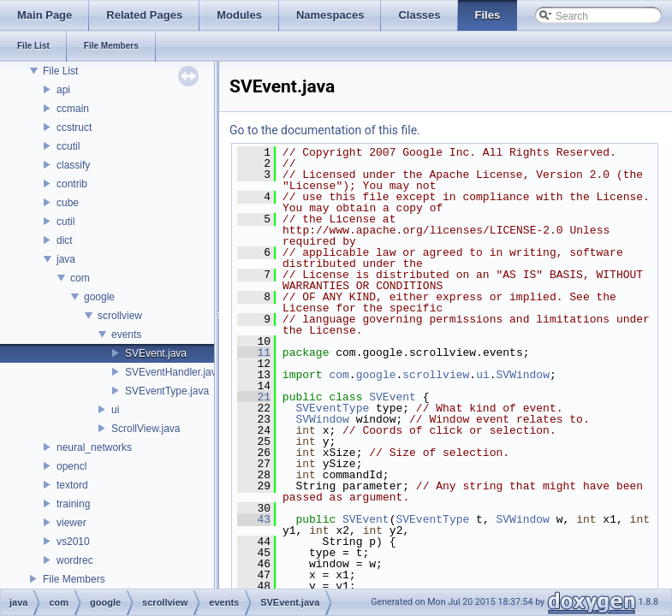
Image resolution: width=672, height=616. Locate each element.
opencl (71, 466)
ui (115, 410)
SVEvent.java (156, 353)
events (126, 335)
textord (72, 485)
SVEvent (392, 397)
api (63, 90)
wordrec (75, 560)
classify (73, 165)
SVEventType (332, 408)
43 (254, 519)
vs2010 (73, 542)
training (73, 504)
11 (254, 352)
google (99, 297)
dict (65, 240)
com (80, 278)
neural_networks (94, 447)
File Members (74, 579)
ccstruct (74, 127)
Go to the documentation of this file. (325, 130)
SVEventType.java (167, 391)
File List (60, 71)
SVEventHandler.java (173, 372)
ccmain (73, 109)
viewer (71, 523)
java (66, 259)
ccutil (68, 146)
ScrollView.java (146, 429)
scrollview (120, 316)
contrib (72, 184)
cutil (65, 222)
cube (68, 203)
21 (254, 397)
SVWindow (523, 375)
